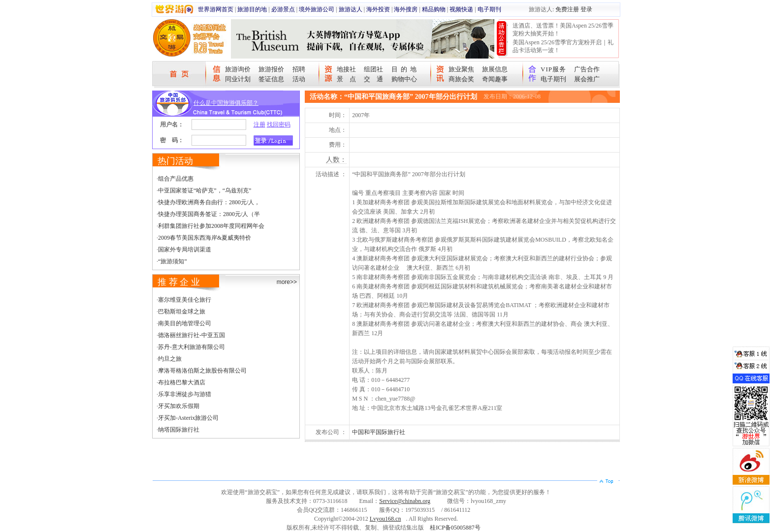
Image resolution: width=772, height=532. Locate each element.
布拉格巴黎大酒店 (182, 382)
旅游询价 (238, 69)
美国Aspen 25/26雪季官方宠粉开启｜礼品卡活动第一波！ (563, 46)
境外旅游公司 (317, 9)
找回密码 (279, 125)
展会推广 (587, 79)
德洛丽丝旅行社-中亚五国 (192, 335)
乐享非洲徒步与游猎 (185, 394)
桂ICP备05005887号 (455, 528)
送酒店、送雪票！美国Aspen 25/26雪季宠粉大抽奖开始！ (563, 30)
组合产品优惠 (176, 179)
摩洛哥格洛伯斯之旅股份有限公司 (202, 371)
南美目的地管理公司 (185, 323)
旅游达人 (351, 9)
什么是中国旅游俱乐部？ (226, 103)
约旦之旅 (170, 359)
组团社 (373, 69)
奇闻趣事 (495, 79)
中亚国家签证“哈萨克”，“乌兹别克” (205, 190)
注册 (259, 125)
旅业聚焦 (461, 69)
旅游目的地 (252, 9)
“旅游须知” (173, 261)
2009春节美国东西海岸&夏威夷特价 (205, 238)
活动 (299, 79)
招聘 (299, 69)
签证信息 (271, 79)
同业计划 (238, 79)
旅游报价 (271, 69)
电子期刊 (489, 9)
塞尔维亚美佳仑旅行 (185, 300)
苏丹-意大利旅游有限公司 (192, 347)
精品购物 (434, 9)
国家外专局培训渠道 (185, 250)
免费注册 (567, 9)
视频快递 (461, 9)
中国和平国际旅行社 (379, 432)
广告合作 (587, 69)
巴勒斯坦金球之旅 (182, 312)
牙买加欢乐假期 (179, 406)
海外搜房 (406, 9)
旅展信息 (495, 69)
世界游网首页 (216, 9)
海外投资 (378, 9)
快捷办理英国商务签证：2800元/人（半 (209, 214)
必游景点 (283, 9)
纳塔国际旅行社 (179, 430)
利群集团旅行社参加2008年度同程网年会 (211, 226)
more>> (287, 282)
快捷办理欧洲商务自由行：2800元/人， (209, 202)
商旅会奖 (461, 79)
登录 (586, 9)
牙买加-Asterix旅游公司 (188, 418)
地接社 (346, 69)
